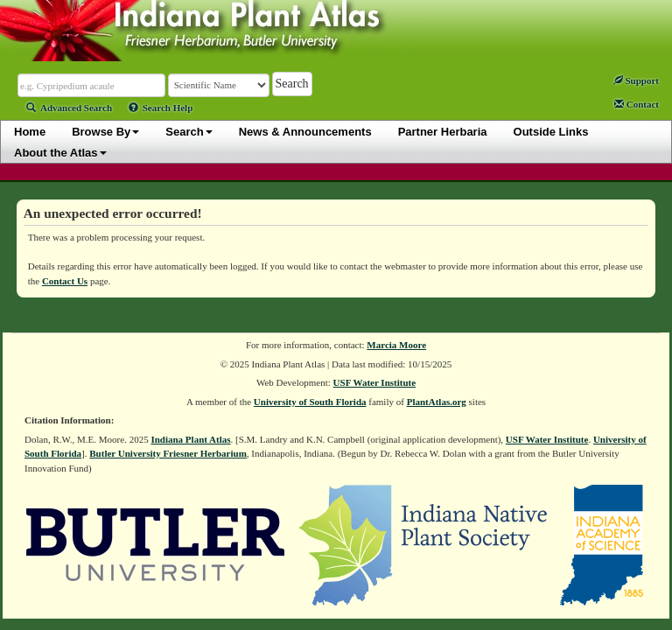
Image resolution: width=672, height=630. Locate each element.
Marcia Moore (396, 345)
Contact (637, 104)
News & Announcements (305, 132)
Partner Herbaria (443, 132)
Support (636, 80)
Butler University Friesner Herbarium (168, 453)
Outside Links (551, 132)
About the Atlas (60, 153)
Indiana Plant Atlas (190, 439)
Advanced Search (69, 108)
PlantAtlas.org (437, 402)
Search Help (161, 108)
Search (189, 132)
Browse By (105, 132)
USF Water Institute (375, 382)
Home (30, 132)
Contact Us (65, 281)
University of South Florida (310, 402)
